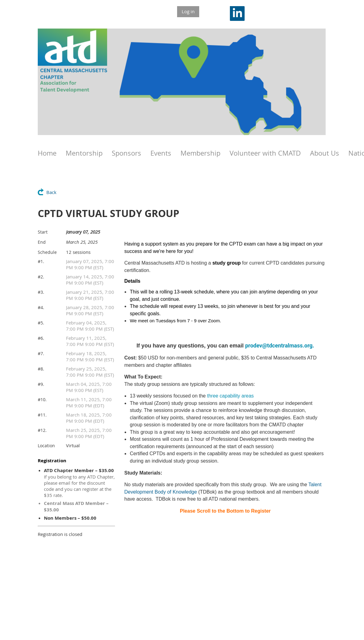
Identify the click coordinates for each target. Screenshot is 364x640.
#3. (41, 292)
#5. (41, 323)
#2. (41, 277)
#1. (41, 261)
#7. (41, 353)
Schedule (47, 252)
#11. (42, 415)
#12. (42, 430)
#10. (42, 400)
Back (51, 192)
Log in (188, 11)
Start (43, 232)
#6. (41, 338)
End (42, 242)
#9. (41, 384)
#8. (41, 369)
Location (46, 446)
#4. (41, 307)
